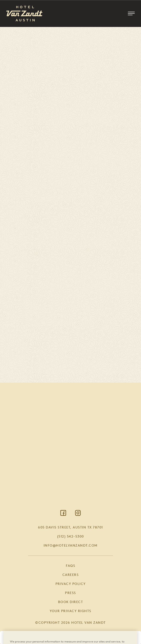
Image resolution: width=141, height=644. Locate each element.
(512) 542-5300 (71, 536)
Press (70, 593)
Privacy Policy (71, 584)
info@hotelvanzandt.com (71, 546)
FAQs (70, 566)
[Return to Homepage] (24, 14)
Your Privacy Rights (70, 611)
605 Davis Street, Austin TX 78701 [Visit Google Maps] (70, 527)
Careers (71, 575)
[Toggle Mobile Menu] (131, 14)
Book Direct (71, 602)
